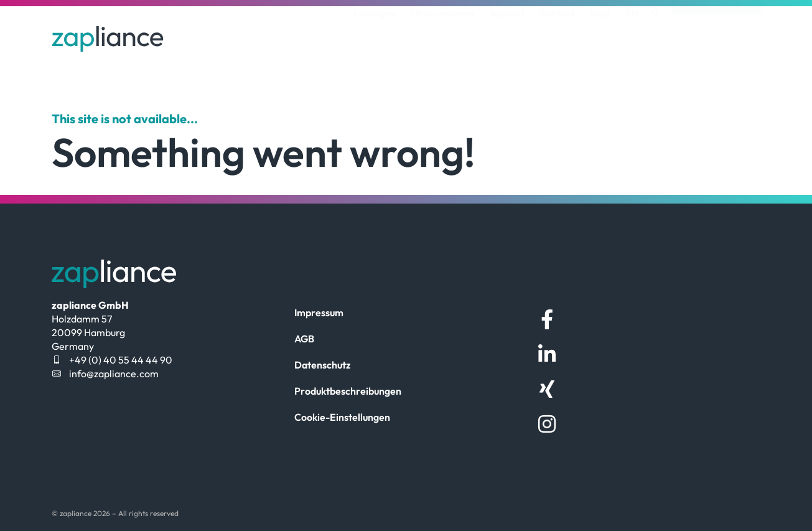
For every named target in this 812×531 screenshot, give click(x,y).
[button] (656, 33)
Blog (600, 33)
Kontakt (557, 33)
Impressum (319, 312)
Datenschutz (322, 365)
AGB (304, 339)
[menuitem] (632, 33)
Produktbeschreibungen (348, 391)
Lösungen (375, 33)
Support (507, 33)
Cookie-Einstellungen (342, 417)
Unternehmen (443, 33)
